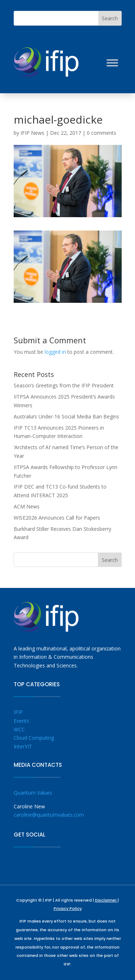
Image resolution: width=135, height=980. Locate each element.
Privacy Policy (68, 908)
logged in (55, 352)
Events (21, 721)
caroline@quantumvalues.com (49, 815)
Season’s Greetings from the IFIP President (64, 385)
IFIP (18, 712)
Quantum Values (33, 793)
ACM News (27, 506)
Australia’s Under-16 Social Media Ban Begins (66, 416)
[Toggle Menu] (112, 63)
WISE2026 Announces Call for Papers (57, 518)
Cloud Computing (34, 738)
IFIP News (32, 133)
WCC (19, 729)
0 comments (102, 133)
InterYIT (23, 746)
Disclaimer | (107, 900)
